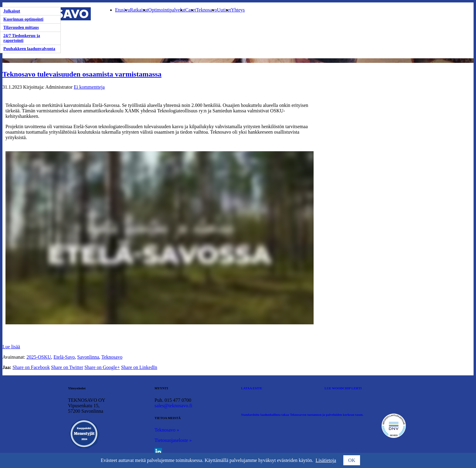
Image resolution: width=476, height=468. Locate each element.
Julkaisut (12, 11)
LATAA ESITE (252, 388)
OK (352, 460)
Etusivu (122, 10)
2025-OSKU (39, 357)
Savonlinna (88, 357)
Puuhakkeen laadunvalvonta (29, 49)
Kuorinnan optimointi (23, 19)
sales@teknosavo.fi (173, 406)
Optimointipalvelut (167, 10)
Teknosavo (207, 10)
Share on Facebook (31, 367)
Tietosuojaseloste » (173, 440)
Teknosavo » (167, 430)
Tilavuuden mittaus (21, 27)
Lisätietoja (326, 460)
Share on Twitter (67, 367)
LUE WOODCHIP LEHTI (343, 388)
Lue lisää (11, 347)
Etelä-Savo (64, 357)
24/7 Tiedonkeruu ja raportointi (22, 38)
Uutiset (224, 10)
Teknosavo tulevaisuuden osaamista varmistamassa (82, 74)
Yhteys (238, 10)
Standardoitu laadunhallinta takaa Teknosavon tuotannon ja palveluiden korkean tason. (302, 415)
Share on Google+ (102, 367)
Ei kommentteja (89, 87)
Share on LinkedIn (139, 367)
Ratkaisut (139, 10)
